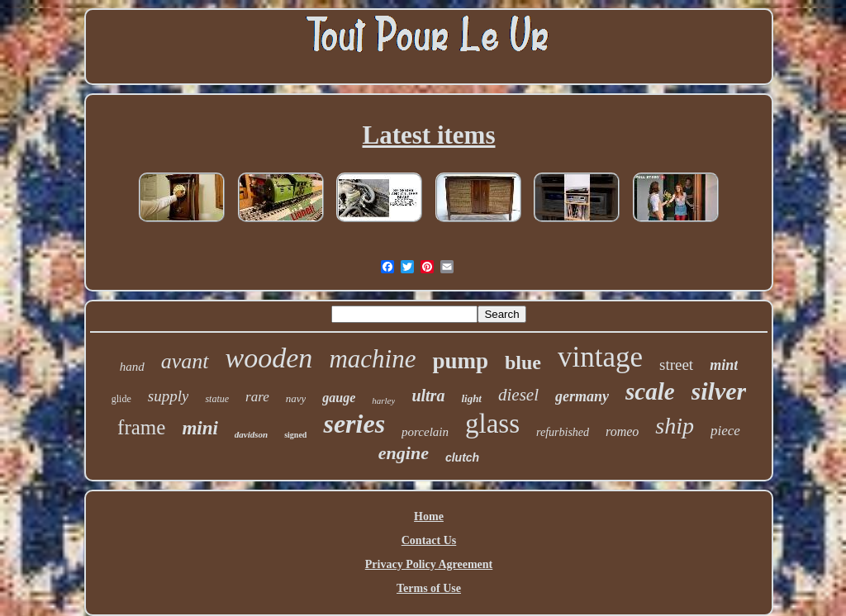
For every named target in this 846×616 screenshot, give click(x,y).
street (676, 365)
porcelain (425, 432)
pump (460, 361)
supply (169, 396)
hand (132, 367)
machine (372, 359)
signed (295, 435)
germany (582, 396)
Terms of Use (429, 588)
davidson (251, 434)
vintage (600, 357)
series (354, 424)
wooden (269, 358)
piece (725, 431)
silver (719, 391)
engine (404, 453)
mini (200, 428)
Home (429, 516)
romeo (622, 431)
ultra (428, 396)
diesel (518, 395)
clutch (462, 457)
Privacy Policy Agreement (429, 564)
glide (121, 399)
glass (492, 424)
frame (141, 427)
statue (217, 399)
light (471, 398)
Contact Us (429, 540)
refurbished (563, 432)
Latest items (429, 135)
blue (523, 362)
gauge (339, 398)
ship (675, 426)
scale (650, 391)
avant (185, 361)
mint (724, 365)
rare (257, 397)
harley (383, 400)
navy (296, 398)
